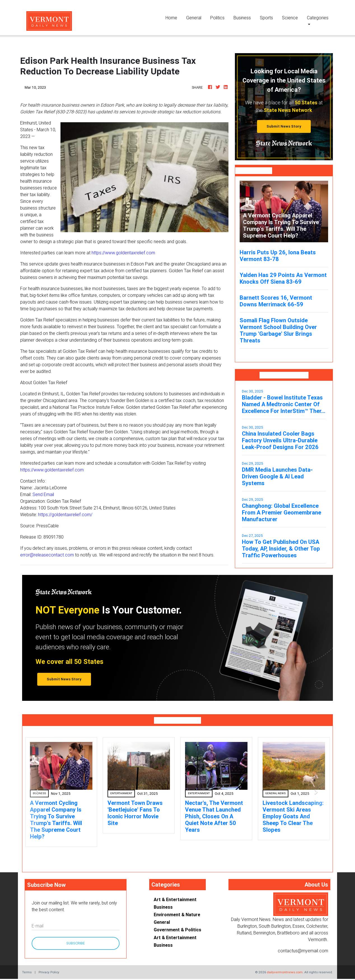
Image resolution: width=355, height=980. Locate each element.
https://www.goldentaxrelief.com (123, 253)
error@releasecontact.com (47, 555)
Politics (217, 18)
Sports (266, 18)
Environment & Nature (177, 915)
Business (242, 18)
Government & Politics (177, 930)
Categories (318, 18)
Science (290, 18)
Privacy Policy (49, 972)
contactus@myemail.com (303, 951)
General (194, 18)
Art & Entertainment (175, 899)
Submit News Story (284, 126)
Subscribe (76, 943)
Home (174, 17)
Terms (27, 972)
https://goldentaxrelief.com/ (65, 514)
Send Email (43, 494)
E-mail (38, 926)
